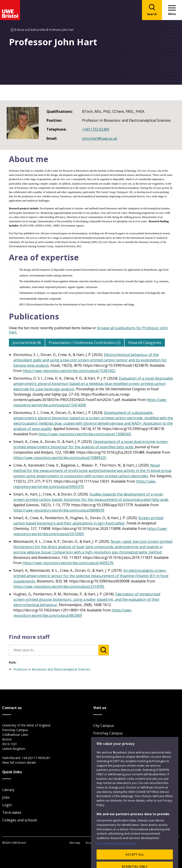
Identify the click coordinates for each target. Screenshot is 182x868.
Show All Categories (145, 343)
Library (8, 790)
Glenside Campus (108, 741)
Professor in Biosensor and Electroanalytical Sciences (52, 669)
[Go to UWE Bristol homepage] (12, 30)
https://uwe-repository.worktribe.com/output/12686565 (85, 434)
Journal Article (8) (27, 343)
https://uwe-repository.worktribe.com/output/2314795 (59, 586)
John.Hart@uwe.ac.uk (100, 138)
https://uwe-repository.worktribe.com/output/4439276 (68, 563)
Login (7, 805)
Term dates (12, 812)
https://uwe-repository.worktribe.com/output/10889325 (60, 458)
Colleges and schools (20, 820)
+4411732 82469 (96, 129)
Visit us (99, 756)
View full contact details (19, 762)
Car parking (103, 748)
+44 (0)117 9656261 (36, 758)
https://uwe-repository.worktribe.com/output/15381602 (69, 371)
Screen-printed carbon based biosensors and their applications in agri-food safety (88, 520)
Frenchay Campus (108, 733)
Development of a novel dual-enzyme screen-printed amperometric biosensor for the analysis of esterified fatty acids (91, 444)
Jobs (6, 797)
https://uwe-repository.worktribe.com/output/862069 (73, 613)
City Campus (104, 726)
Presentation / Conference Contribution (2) (85, 343)
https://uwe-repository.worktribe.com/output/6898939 (59, 510)
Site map (75, 843)
